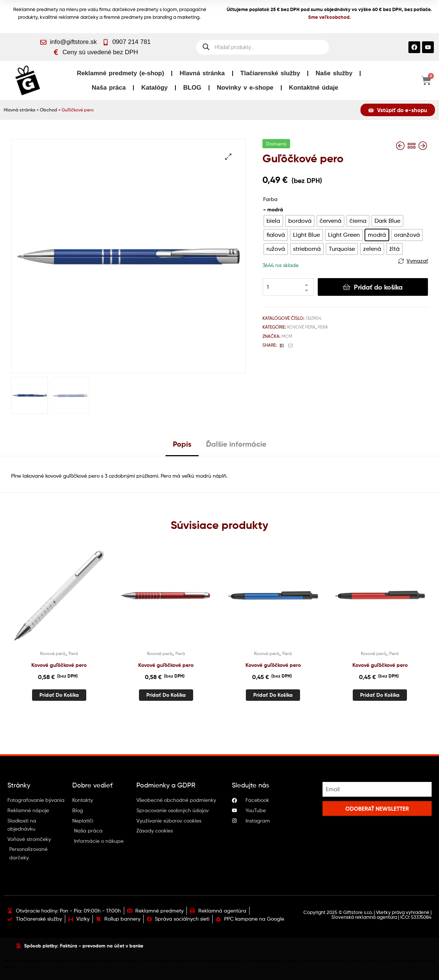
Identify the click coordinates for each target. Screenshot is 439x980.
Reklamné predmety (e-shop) (120, 73)
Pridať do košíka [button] (59, 695)
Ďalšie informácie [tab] (236, 444)
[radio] (273, 221)
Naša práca (109, 88)
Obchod (48, 110)
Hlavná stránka (202, 73)
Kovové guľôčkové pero (59, 665)
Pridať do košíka (378, 287)
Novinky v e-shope (245, 88)
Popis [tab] (182, 444)
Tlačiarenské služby (270, 73)
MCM (287, 336)
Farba (270, 199)
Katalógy (154, 88)
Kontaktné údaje (314, 88)
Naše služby (334, 73)
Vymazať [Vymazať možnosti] (417, 261)
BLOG (192, 88)
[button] (228, 157)
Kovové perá (301, 327)
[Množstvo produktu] (288, 287)
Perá (323, 327)
